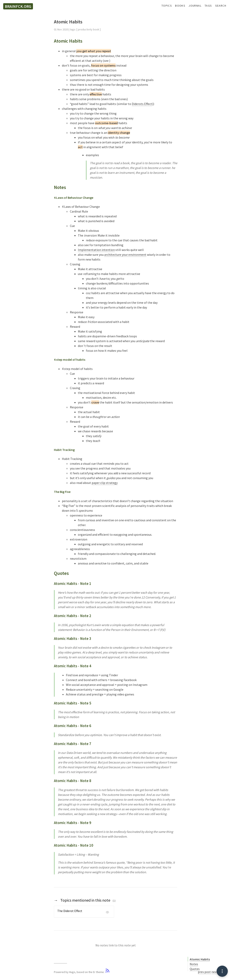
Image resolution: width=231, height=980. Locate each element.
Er (94, 972)
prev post (204, 972)
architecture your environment (125, 255)
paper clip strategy (105, 483)
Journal (195, 6)
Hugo (72, 972)
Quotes (195, 969)
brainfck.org (18, 6)
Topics (167, 6)
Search (221, 6)
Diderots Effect (142, 104)
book (96, 29)
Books (180, 6)
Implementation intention (96, 250)
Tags (208, 6)
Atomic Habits (200, 959)
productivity (85, 29)
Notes (194, 964)
